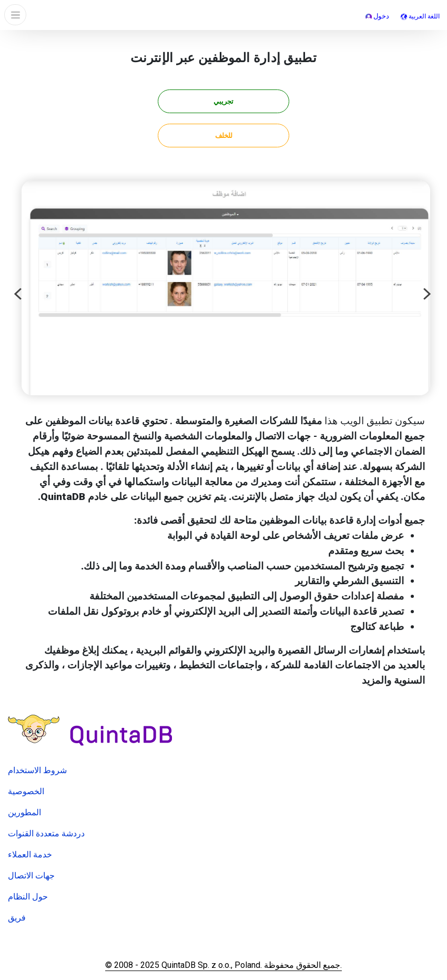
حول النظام (28, 897)
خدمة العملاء (30, 854)
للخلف (224, 136)
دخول (377, 16)
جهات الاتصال (31, 876)
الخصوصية (26, 791)
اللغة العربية (420, 16)
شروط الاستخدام (37, 770)
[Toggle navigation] (15, 15)
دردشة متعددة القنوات (46, 833)
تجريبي (223, 101)
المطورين (24, 812)
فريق (17, 918)
